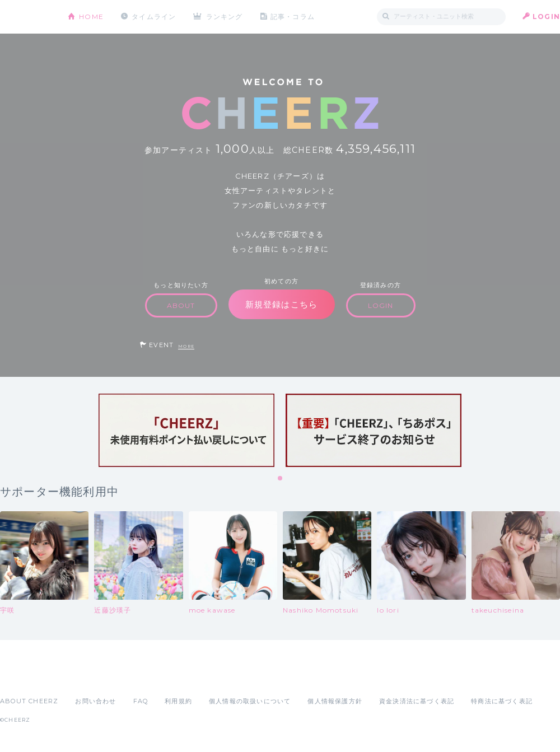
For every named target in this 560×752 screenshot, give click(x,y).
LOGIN (546, 17)
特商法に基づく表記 (502, 701)
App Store (26, 676)
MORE (186, 346)
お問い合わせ (95, 701)
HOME (91, 17)
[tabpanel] (186, 430)
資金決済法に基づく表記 (417, 701)
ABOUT (181, 305)
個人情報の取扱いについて (250, 701)
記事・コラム (293, 17)
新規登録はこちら (282, 304)
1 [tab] (281, 479)
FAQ (141, 701)
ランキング (225, 17)
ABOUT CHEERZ (29, 701)
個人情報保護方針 (335, 701)
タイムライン (154, 17)
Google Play (85, 676)
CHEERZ (25, 17)
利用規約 (178, 701)
